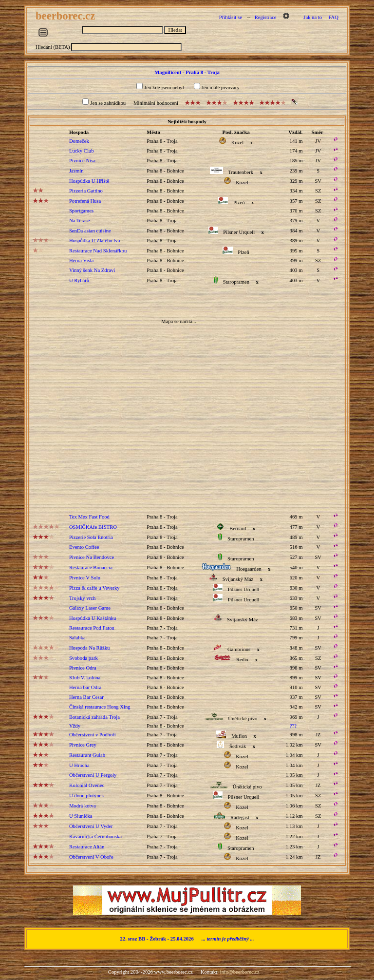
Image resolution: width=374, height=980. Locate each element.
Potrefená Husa (85, 201)
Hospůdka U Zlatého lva (94, 240)
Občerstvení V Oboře (91, 857)
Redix (242, 660)
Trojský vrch (82, 598)
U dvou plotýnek (87, 796)
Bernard (238, 528)
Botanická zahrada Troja (94, 717)
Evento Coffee (84, 547)
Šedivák (238, 746)
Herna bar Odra (85, 687)
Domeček (79, 141)
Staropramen (236, 282)
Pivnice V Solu (85, 578)
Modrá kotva (83, 806)
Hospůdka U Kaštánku (93, 618)
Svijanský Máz (238, 579)
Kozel (237, 143)
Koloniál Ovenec (87, 785)
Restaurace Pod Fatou (92, 628)
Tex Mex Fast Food (89, 517)
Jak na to (313, 17)
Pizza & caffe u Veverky (94, 588)
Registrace (266, 17)
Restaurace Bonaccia (91, 567)
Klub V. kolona (85, 678)
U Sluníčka (81, 816)
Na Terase (80, 221)
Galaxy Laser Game (90, 608)
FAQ (333, 17)
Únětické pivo (243, 719)
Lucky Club (82, 151)
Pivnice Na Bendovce (92, 557)
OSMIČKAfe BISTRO (93, 527)
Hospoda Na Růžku (89, 648)
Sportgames (81, 211)
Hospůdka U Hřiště (89, 181)
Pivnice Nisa (82, 161)
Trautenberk (241, 172)
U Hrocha (79, 765)
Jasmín (76, 171)
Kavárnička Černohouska (95, 836)
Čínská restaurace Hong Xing (100, 707)
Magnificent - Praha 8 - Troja (187, 72)
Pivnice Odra (83, 668)
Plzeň (239, 202)
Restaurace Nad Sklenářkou (98, 251)
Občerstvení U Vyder (91, 826)
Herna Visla (81, 260)
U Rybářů (79, 280)
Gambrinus (239, 649)
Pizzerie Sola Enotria (91, 537)
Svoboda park (84, 658)
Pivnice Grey (83, 745)
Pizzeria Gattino (86, 191)
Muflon (239, 736)
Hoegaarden (249, 569)
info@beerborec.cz (240, 972)
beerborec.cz (67, 16)
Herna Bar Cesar (86, 697)
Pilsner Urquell (239, 232)
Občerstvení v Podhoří (93, 735)
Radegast (240, 817)
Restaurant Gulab (87, 755)
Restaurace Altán (87, 847)
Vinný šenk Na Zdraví (92, 270)
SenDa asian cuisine (90, 231)
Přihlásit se (231, 17)
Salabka (77, 638)
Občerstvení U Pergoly (93, 775)
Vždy (75, 726)
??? (293, 726)
